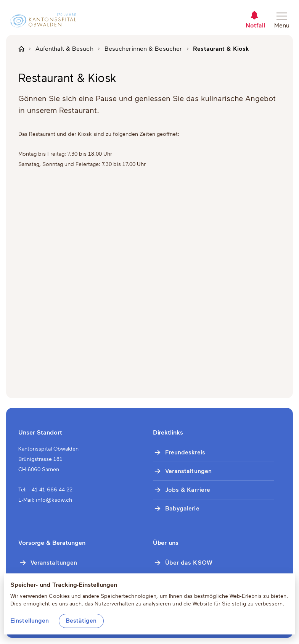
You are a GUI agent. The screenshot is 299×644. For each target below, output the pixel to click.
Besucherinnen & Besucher (143, 49)
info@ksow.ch (54, 500)
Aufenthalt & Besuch (64, 49)
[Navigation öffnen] (284, 20)
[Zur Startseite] (40, 20)
